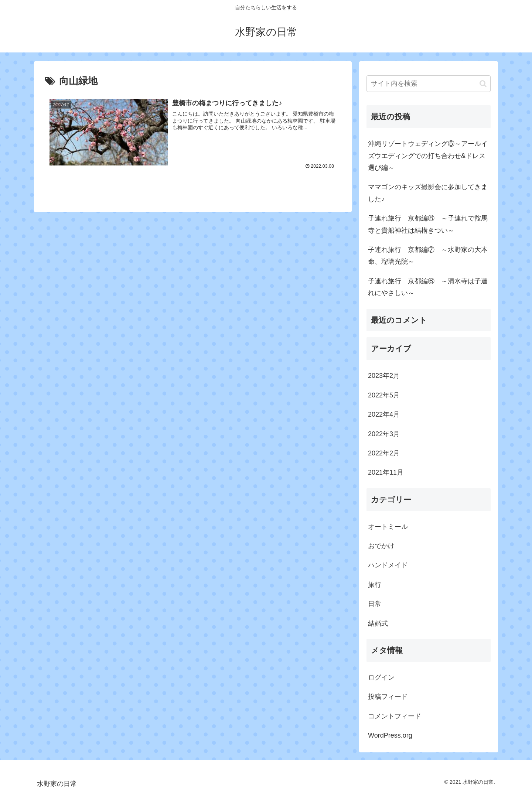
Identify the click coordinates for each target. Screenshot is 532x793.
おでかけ (381, 546)
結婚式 (378, 623)
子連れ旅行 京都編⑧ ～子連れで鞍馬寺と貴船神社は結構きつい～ (428, 224)
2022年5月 (384, 395)
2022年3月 (384, 434)
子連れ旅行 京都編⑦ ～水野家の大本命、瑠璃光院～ (428, 256)
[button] (483, 84)
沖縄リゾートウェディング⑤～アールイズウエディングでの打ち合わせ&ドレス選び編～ (428, 156)
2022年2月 (384, 453)
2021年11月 (386, 472)
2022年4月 (384, 414)
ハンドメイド (388, 565)
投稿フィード (388, 697)
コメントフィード (395, 716)
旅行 (375, 585)
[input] (429, 84)
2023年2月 (384, 376)
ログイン (381, 677)
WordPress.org (390, 735)
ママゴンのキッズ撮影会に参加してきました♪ (428, 193)
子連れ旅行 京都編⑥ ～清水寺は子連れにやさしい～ (428, 287)
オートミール (388, 527)
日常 (375, 604)
